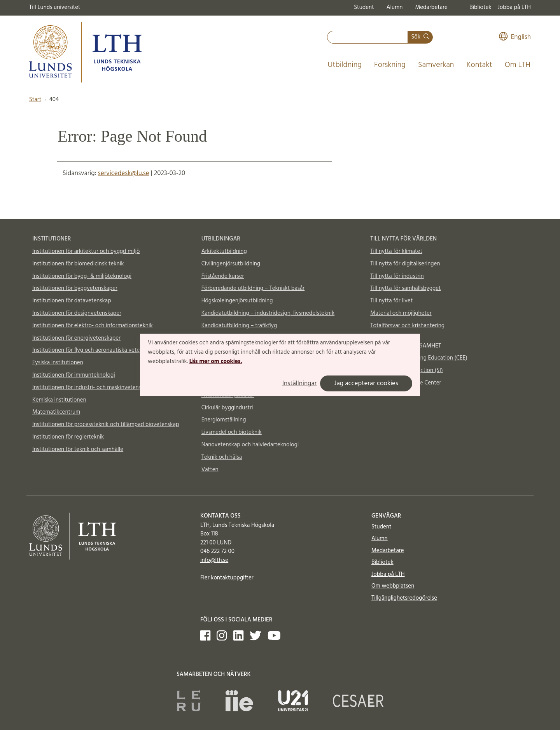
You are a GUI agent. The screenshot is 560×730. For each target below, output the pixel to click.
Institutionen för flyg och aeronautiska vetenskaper (96, 350)
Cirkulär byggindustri (227, 408)
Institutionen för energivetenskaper (76, 338)
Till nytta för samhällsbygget (405, 288)
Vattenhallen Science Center (406, 383)
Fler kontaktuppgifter (227, 578)
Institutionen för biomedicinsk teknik (78, 264)
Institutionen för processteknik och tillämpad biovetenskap (106, 425)
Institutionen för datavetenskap (72, 301)
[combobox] (367, 37)
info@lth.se (214, 560)
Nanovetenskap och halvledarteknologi (250, 445)
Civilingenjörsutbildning (231, 264)
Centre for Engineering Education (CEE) (419, 358)
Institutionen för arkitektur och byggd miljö (86, 251)
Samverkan (436, 65)
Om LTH (518, 65)
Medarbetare (431, 7)
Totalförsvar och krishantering (407, 326)
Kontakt (479, 65)
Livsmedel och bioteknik (232, 432)
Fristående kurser (223, 276)
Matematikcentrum (56, 412)
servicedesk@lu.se (124, 173)
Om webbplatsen (393, 586)
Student (364, 7)
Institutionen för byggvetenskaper (75, 288)
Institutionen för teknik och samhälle (78, 449)
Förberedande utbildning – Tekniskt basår (253, 288)
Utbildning (345, 65)
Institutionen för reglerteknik (68, 437)
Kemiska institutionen (59, 400)
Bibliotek (480, 7)
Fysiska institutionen (58, 363)
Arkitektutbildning (224, 251)
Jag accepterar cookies (366, 383)
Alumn (395, 7)
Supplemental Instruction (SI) (406, 370)
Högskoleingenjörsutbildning (237, 301)
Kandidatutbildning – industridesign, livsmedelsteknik (268, 313)
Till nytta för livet (391, 301)
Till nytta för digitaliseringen (405, 264)
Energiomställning (224, 420)
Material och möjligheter (401, 313)
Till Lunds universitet (55, 7)
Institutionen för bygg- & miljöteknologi (82, 276)
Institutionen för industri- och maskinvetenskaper (94, 388)
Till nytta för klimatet (396, 251)
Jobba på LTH (514, 7)
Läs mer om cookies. (216, 361)
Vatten (210, 470)
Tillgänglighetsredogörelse (404, 598)
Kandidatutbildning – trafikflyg (239, 326)
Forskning (390, 65)
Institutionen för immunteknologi (74, 375)
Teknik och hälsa (222, 457)
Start (35, 100)
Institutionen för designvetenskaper (77, 313)
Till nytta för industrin (397, 276)
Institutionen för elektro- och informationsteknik (93, 326)
